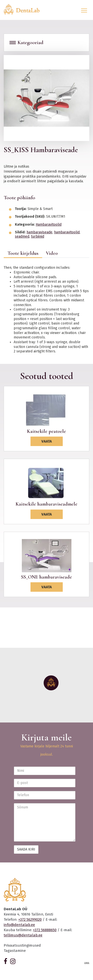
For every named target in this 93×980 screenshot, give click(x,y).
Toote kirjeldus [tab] (23, 253)
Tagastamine (15, 951)
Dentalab (25, 9)
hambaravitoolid (67, 232)
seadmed (22, 236)
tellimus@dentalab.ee (23, 935)
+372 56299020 (30, 919)
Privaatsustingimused (22, 945)
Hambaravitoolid (49, 225)
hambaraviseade (39, 232)
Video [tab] (52, 253)
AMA (87, 963)
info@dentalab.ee (19, 925)
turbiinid (38, 236)
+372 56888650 (45, 930)
